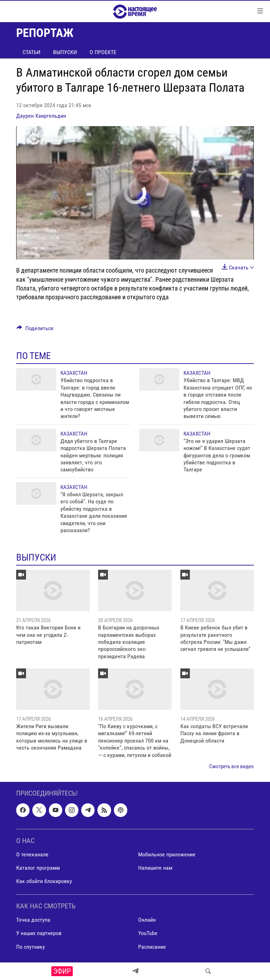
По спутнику (31, 947)
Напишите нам (155, 868)
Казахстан (74, 373)
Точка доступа (33, 920)
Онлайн (147, 920)
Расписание (152, 947)
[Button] (35, 330)
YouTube (148, 933)
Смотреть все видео (232, 766)
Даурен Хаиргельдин (41, 116)
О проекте (103, 52)
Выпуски (65, 52)
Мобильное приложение (167, 854)
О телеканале (32, 854)
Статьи (31, 52)
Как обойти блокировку (44, 881)
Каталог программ (38, 868)
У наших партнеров (39, 933)
